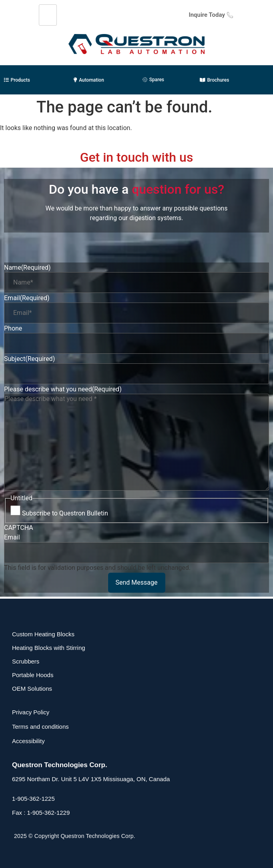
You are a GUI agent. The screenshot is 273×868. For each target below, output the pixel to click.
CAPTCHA (19, 528)
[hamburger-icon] (48, 15)
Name (27, 268)
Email (27, 298)
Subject (29, 359)
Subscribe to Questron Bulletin (65, 513)
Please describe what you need (63, 389)
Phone (13, 329)
